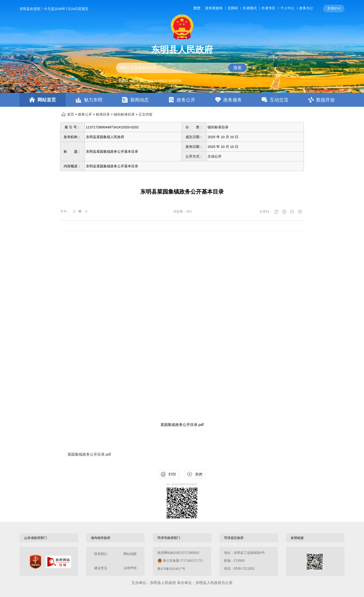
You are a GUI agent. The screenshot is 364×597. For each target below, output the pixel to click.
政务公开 (186, 100)
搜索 (237, 68)
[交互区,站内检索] (182, 68)
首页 (71, 114)
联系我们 (101, 554)
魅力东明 (93, 100)
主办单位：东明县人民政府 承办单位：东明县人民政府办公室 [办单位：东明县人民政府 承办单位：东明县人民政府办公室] (182, 583)
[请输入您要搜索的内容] (182, 68)
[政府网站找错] (58, 562)
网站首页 (47, 100)
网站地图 (130, 554)
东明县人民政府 (182, 50)
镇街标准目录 (124, 114)
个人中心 (287, 8)
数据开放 (325, 100)
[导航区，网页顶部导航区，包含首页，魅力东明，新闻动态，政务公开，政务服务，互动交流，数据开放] (182, 100)
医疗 (143, 81)
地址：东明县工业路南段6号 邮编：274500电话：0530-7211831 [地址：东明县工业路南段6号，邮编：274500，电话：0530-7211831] (244, 561)
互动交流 (279, 100)
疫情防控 (161, 81)
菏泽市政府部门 (169, 538)
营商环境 (175, 81)
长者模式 (250, 8)
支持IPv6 (334, 8)
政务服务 (233, 100)
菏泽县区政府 (234, 538)
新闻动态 (140, 100)
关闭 (199, 474)
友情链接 (297, 538)
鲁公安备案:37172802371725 (183, 561)
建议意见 (101, 568)
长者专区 (269, 8)
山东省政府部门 (36, 538)
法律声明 (130, 568)
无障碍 (233, 8)
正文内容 (146, 114)
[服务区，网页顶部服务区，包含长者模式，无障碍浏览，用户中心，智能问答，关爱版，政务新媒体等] (268, 8)
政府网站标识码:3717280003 (180, 561)
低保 (150, 81)
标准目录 (103, 114)
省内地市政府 (101, 538)
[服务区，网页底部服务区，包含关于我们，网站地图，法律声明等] (182, 561)
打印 (172, 474)
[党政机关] (36, 562)
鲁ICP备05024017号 (171, 569)
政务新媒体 (214, 8)
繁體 (197, 8)
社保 (136, 81)
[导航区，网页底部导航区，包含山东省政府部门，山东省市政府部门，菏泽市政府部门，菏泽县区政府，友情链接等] (182, 538)
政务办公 (306, 8)
